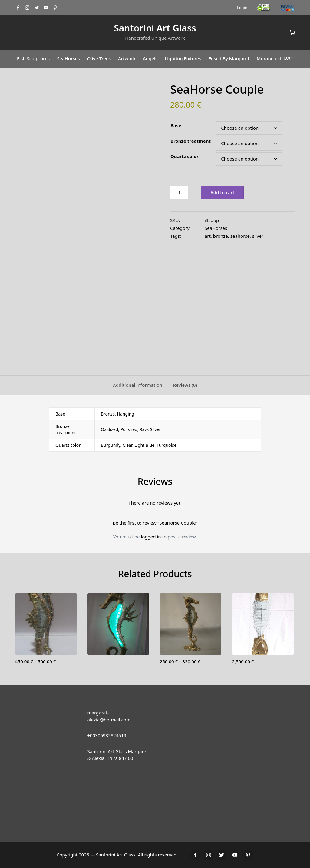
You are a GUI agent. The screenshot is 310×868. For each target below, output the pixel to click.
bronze (221, 236)
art (208, 236)
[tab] (138, 385)
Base (176, 125)
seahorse (240, 236)
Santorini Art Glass (155, 28)
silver (258, 236)
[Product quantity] (179, 192)
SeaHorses (216, 228)
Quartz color (185, 156)
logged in (151, 537)
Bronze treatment (191, 141)
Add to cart (222, 192)
